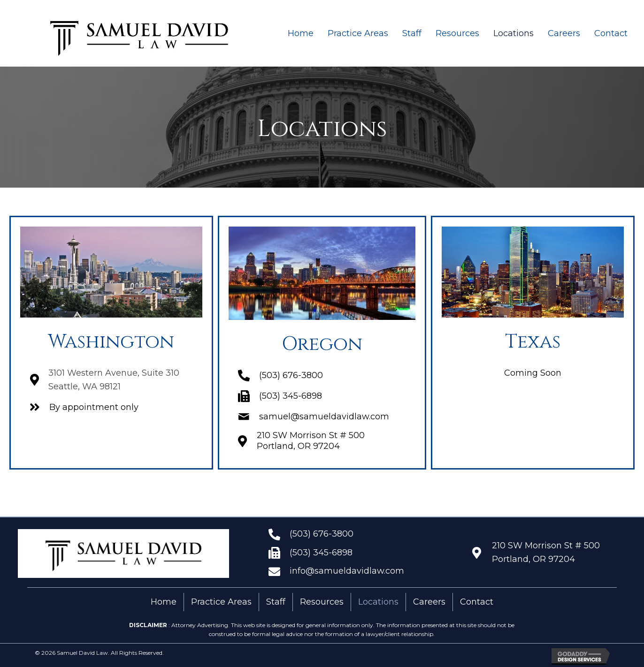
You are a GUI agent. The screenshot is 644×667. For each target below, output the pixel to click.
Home (164, 602)
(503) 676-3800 (291, 375)
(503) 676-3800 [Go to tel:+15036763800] (322, 534)
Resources (322, 602)
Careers (429, 602)
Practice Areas (221, 602)
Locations (378, 602)
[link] (301, 34)
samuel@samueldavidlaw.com (324, 417)
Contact (477, 602)
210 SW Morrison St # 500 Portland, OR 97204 (311, 441)
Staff (276, 602)
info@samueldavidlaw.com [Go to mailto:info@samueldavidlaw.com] (347, 571)
